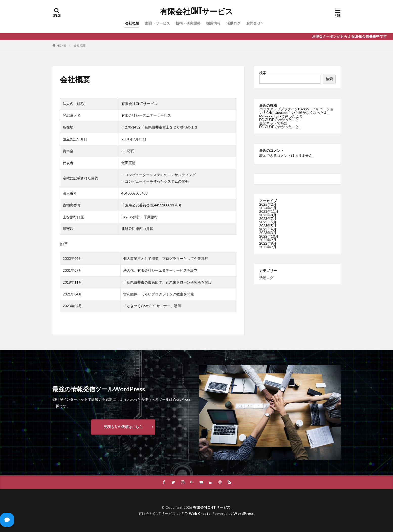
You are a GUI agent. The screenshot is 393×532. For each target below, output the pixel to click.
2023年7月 (268, 218)
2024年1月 (268, 208)
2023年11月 (269, 211)
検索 (263, 73)
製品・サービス (158, 23)
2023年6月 (268, 222)
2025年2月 (268, 204)
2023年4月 (268, 229)
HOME (61, 45)
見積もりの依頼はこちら (123, 427)
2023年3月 (268, 233)
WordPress (244, 513)
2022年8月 (268, 243)
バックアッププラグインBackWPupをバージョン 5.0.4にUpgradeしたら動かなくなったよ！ (296, 111)
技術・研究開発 (188, 23)
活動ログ (233, 23)
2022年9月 (268, 240)
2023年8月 (268, 215)
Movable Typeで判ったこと (281, 116)
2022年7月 (268, 247)
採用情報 (213, 23)
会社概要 (132, 23)
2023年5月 (268, 226)
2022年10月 (269, 236)
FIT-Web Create (196, 513)
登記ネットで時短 (273, 123)
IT (261, 274)
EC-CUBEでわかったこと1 (280, 120)
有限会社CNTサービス (196, 11)
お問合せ (253, 23)
